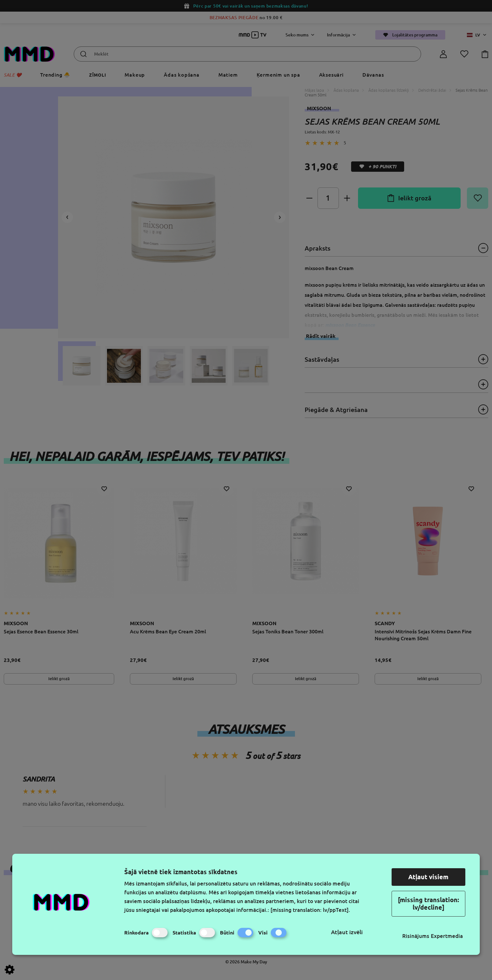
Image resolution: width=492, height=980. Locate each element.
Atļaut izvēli (347, 932)
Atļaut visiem (428, 877)
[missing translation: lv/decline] (428, 904)
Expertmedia (447, 936)
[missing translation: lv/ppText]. (310, 910)
